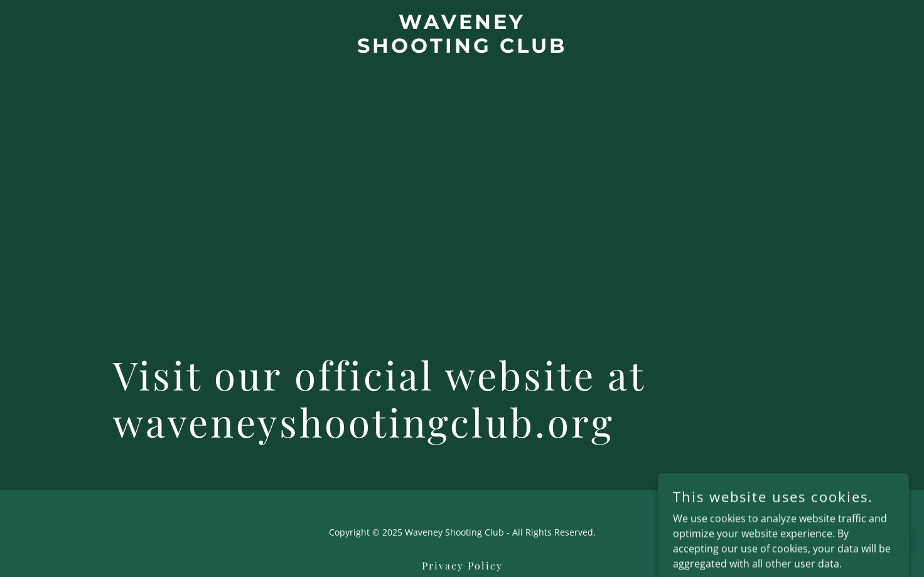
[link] (462, 49)
